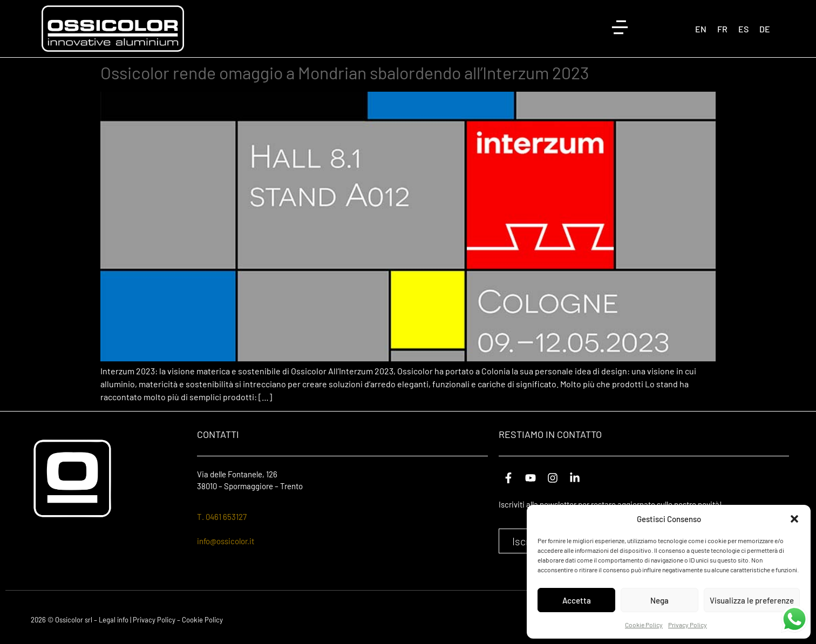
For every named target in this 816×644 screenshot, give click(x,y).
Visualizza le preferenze (752, 600)
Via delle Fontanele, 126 (237, 474)
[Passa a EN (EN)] (701, 29)
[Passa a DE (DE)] (765, 29)
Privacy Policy (688, 625)
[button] (794, 519)
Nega (659, 600)
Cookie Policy (644, 625)
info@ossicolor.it (226, 541)
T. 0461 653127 (222, 517)
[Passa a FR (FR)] (722, 29)
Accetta (577, 600)
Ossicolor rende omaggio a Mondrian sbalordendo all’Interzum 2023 (345, 72)
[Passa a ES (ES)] (743, 29)
